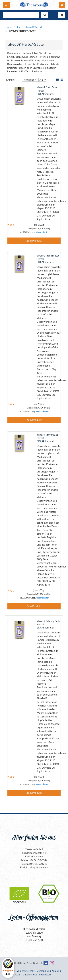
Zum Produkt (34, 241)
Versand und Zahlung (49, 971)
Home (9, 27)
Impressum (45, 974)
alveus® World (33, 27)
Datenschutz (30, 974)
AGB (17, 974)
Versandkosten (43, 232)
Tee (19, 27)
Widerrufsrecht (26, 971)
